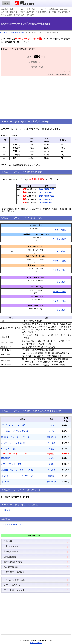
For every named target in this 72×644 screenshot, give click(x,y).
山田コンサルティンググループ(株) (17, 470)
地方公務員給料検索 (13, 562)
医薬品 (51, 425)
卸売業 (51, 458)
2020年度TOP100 (47, 196)
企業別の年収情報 (18, 32)
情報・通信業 (51, 437)
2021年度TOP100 (47, 192)
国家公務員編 (10, 557)
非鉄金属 (6, 510)
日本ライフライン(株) (11, 464)
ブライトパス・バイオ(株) (13, 425)
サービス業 (51, 443)
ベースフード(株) (9, 449)
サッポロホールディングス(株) (15, 431)
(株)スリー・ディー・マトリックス (17, 476)
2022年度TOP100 (47, 189)
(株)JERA (5, 482)
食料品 (51, 431)
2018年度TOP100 (47, 203)
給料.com (3, 32)
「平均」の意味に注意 (14, 580)
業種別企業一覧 (11, 551)
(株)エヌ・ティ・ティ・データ (15, 437)
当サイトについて (12, 585)
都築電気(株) (7, 458)
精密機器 (51, 476)
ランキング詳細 (59, 230)
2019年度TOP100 (47, 199)
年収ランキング (11, 546)
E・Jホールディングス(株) (13, 443)
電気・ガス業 (51, 482)
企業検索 (8, 541)
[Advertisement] (36, 98)
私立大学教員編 (11, 567)
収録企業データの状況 (14, 572)
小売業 (51, 449)
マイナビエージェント (13, 525)
